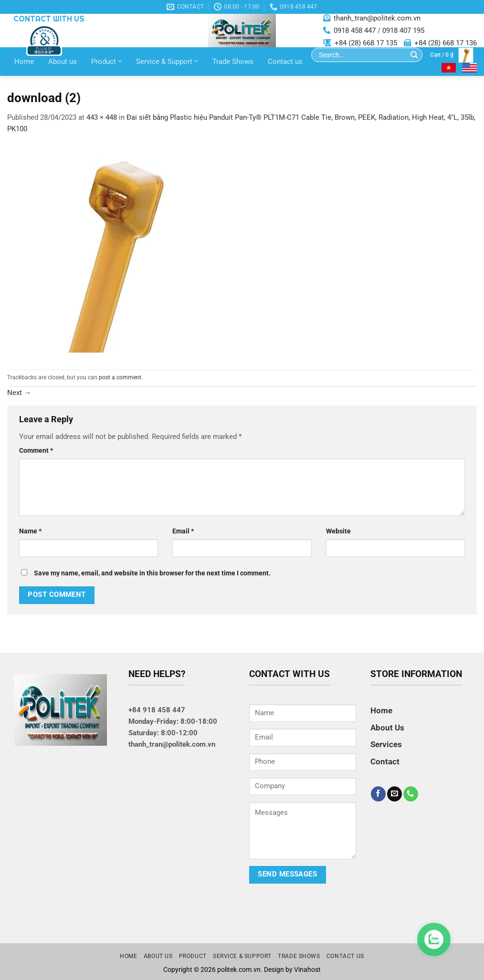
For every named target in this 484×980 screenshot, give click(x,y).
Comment (36, 450)
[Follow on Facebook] (378, 794)
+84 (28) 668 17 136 (446, 43)
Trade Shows (233, 62)
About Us (387, 728)
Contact (385, 761)
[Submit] (414, 55)
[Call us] (411, 794)
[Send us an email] (395, 794)
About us (63, 62)
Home (24, 62)
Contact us (285, 62)
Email (183, 531)
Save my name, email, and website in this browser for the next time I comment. (152, 573)
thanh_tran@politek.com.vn (377, 18)
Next (19, 393)
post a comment (120, 377)
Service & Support (167, 62)
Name (30, 531)
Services (386, 744)
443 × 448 (102, 117)
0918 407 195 (403, 31)
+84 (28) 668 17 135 (366, 43)
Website (338, 531)
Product (106, 62)
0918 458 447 (355, 31)
